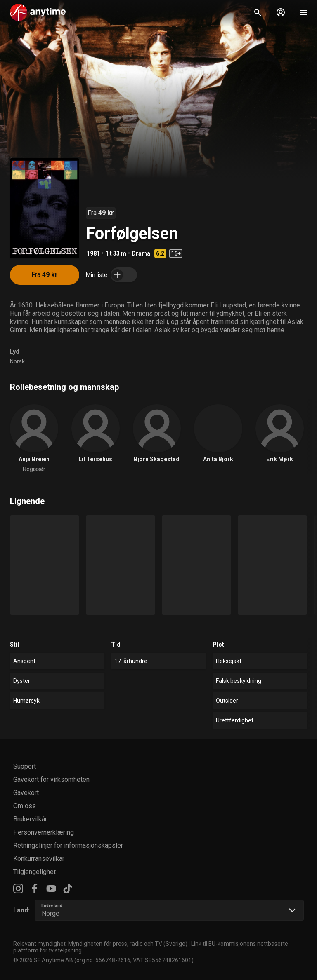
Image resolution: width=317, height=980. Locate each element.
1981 (93, 253)
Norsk (17, 361)
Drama (141, 253)
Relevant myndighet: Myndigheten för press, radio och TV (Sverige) (100, 944)
